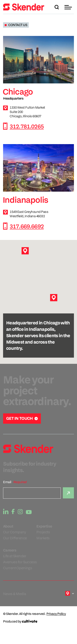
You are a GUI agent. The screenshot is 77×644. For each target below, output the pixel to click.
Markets (43, 538)
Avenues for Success (20, 562)
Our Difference (15, 538)
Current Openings (18, 568)
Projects (43, 532)
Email (7, 482)
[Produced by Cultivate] (38, 621)
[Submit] (68, 493)
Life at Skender (15, 556)
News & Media (15, 594)
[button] (69, 7)
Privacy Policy (56, 614)
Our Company (14, 532)
